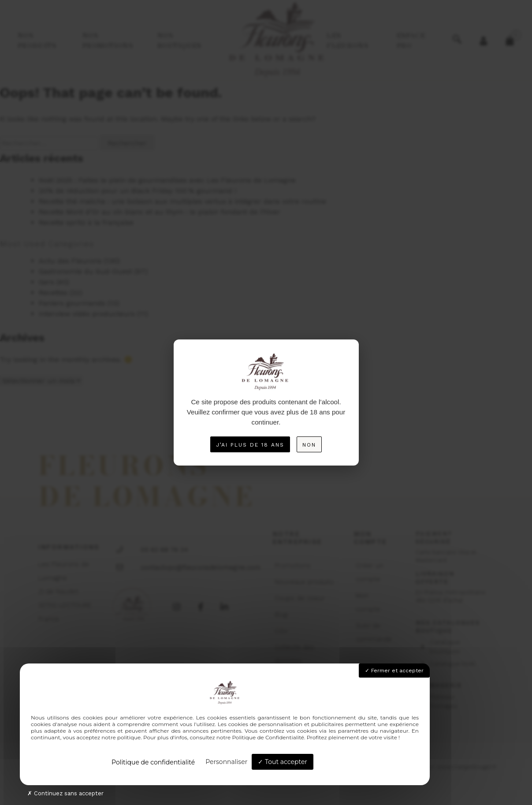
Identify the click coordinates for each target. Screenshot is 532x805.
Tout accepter (283, 762)
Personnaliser (226, 762)
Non (309, 445)
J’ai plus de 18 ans (250, 445)
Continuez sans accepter (65, 793)
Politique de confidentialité (153, 762)
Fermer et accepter (394, 671)
